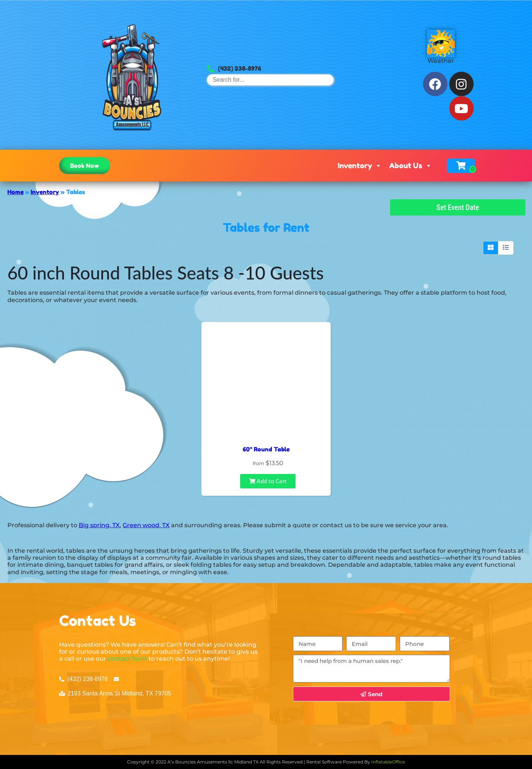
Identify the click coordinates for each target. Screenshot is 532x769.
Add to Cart (268, 481)
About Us (410, 166)
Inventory (360, 166)
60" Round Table (266, 449)
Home (16, 192)
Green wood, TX (146, 525)
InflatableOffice (388, 762)
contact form (127, 659)
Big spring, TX (99, 525)
